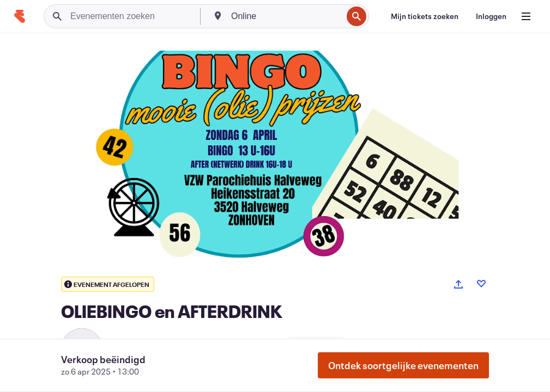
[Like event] (481, 284)
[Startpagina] (20, 16)
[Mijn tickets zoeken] (425, 16)
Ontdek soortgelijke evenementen (403, 365)
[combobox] (286, 16)
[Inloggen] (491, 16)
